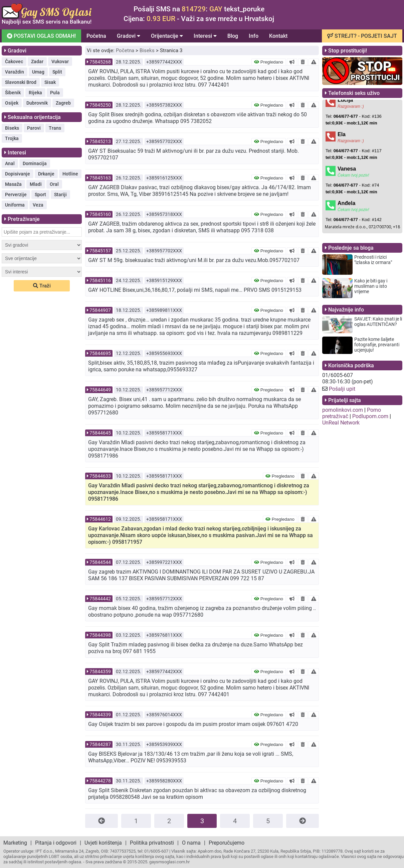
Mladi (36, 184)
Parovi (34, 128)
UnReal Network (341, 423)
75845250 (100, 105)
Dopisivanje (18, 174)
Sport (40, 195)
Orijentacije (167, 36)
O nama (191, 843)
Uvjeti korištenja (103, 843)
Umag (38, 72)
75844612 (100, 519)
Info (254, 36)
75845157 (100, 251)
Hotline (70, 174)
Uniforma (15, 205)
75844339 (100, 715)
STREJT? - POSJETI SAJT (362, 36)
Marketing (15, 843)
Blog (233, 36)
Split (57, 72)
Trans (55, 128)
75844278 (100, 781)
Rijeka (35, 93)
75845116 (100, 280)
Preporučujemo (227, 843)
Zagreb (63, 103)
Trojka (12, 138)
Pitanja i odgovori (56, 843)
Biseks (12, 128)
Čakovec (14, 61)
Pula (55, 93)
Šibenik (13, 93)
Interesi (205, 36)
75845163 (100, 178)
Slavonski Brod (21, 82)
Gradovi (129, 36)
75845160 (100, 214)
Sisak (50, 82)
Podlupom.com (370, 416)
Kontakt (278, 36)
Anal (10, 163)
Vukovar (60, 61)
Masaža (13, 184)
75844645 (100, 433)
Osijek (12, 103)
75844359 (100, 671)
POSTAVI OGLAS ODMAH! (41, 36)
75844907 (100, 310)
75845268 (100, 62)
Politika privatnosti (152, 843)
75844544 (100, 562)
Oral (54, 184)
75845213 (100, 141)
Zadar (37, 61)
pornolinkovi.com (343, 410)
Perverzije (16, 195)
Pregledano (269, 62)
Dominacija (35, 163)
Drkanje (46, 174)
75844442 (100, 599)
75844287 (100, 744)
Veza (38, 205)
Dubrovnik (37, 103)
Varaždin (15, 72)
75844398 (100, 635)
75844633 (100, 476)
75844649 (100, 390)
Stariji (60, 195)
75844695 (100, 353)
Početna (96, 36)
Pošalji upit (342, 389)
